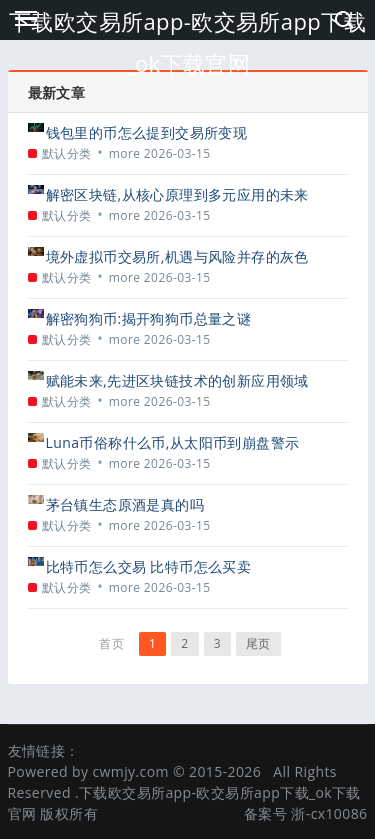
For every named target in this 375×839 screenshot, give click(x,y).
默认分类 (67, 153)
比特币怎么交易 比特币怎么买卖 (149, 566)
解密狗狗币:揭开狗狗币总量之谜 (149, 318)
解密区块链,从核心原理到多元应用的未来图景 (177, 194)
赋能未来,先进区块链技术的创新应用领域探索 (177, 380)
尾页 (258, 643)
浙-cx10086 (329, 813)
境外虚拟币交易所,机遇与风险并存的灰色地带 (177, 256)
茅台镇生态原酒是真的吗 (125, 504)
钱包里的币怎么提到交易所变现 (147, 132)
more (125, 153)
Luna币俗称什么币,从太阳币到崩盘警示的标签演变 (173, 442)
